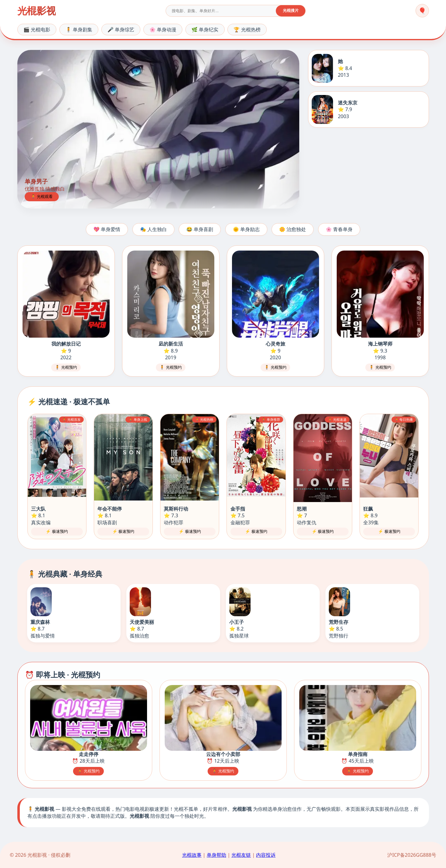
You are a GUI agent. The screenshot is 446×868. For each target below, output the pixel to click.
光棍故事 (192, 855)
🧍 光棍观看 (42, 197)
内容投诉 (266, 855)
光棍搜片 (291, 11)
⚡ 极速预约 (57, 531)
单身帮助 (216, 855)
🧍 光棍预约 (66, 367)
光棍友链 (241, 855)
